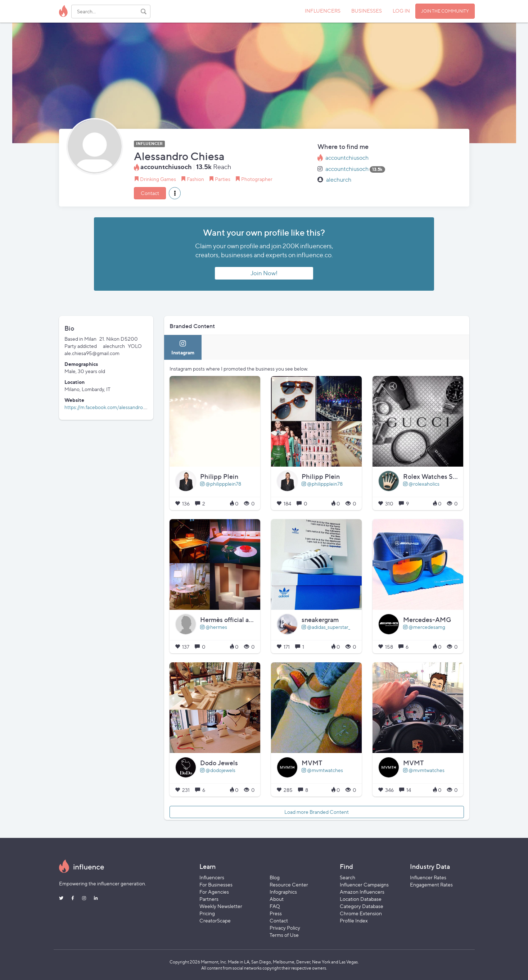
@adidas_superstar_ (326, 627)
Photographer (257, 179)
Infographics (283, 892)
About (277, 899)
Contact (150, 193)
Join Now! (264, 273)
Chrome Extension (361, 913)
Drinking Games (158, 179)
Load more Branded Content (317, 812)
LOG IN (401, 11)
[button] (175, 193)
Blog (275, 877)
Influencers (212, 877)
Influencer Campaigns (364, 884)
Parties (223, 179)
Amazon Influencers (362, 892)
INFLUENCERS (323, 11)
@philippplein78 (221, 484)
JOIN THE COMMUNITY (445, 11)
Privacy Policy (285, 928)
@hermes (214, 627)
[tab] (183, 347)
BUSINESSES (367, 11)
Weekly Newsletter (221, 906)
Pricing (207, 913)
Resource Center (289, 884)
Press (276, 913)
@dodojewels (218, 770)
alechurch (339, 180)
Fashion (195, 179)
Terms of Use (284, 935)
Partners (209, 899)
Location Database (361, 899)
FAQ (275, 906)
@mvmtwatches (322, 770)
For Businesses (216, 884)
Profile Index (354, 920)
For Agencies (214, 892)
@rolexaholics (421, 484)
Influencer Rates (428, 877)
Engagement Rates (431, 884)
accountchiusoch (347, 158)
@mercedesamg (424, 627)
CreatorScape (215, 920)
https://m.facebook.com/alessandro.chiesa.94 (115, 407)
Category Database (362, 906)
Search (348, 877)
